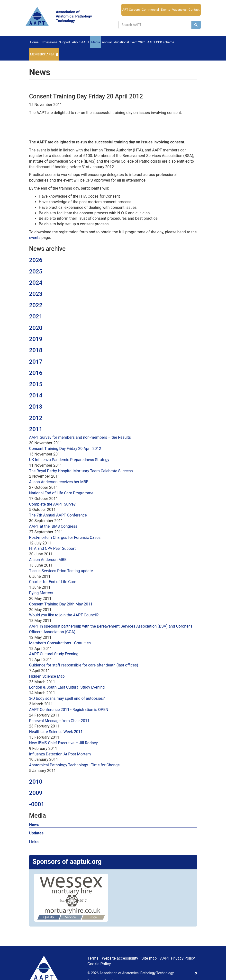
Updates (36, 833)
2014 (36, 395)
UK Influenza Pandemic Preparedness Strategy (69, 460)
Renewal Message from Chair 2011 (59, 721)
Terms (93, 958)
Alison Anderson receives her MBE (59, 482)
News (34, 825)
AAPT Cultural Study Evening (54, 654)
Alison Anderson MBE (48, 560)
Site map (149, 958)
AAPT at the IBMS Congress (53, 526)
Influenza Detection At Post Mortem (60, 754)
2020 (36, 328)
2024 (36, 283)
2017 (36, 362)
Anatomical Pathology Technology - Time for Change (74, 765)
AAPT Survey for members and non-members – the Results (80, 437)
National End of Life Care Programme (61, 493)
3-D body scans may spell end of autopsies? (67, 698)
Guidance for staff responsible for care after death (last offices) (84, 665)
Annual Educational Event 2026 (124, 42)
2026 (36, 260)
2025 (36, 271)
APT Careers (131, 10)
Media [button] (96, 42)
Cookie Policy (99, 964)
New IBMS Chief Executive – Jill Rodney (63, 743)
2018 (36, 350)
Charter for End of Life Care (53, 582)
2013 (36, 407)
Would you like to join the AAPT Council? (64, 615)
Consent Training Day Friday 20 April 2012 (65, 449)
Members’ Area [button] (42, 54)
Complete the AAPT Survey (52, 504)
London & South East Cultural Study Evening (67, 687)
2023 (36, 294)
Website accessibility (120, 958)
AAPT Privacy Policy (177, 958)
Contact (194, 10)
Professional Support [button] (55, 42)
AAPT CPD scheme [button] (161, 42)
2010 (36, 782)
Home (34, 42)
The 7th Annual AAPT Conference (58, 515)
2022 (36, 305)
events (35, 238)
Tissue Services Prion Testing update (61, 571)
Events (165, 10)
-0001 (37, 804)
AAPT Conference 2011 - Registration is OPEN (69, 710)
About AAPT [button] (81, 42)
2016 (36, 373)
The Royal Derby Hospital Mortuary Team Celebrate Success (81, 471)
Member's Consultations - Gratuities (60, 643)
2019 (36, 339)
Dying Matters (41, 593)
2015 (36, 384)
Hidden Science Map (47, 676)
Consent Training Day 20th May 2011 (61, 604)
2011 (36, 429)
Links (34, 842)
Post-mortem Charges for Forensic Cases (65, 538)
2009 (36, 793)
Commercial (150, 10)
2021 (36, 316)
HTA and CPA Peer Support (53, 548)
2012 (36, 418)
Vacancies (179, 10)
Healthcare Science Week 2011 (56, 732)
